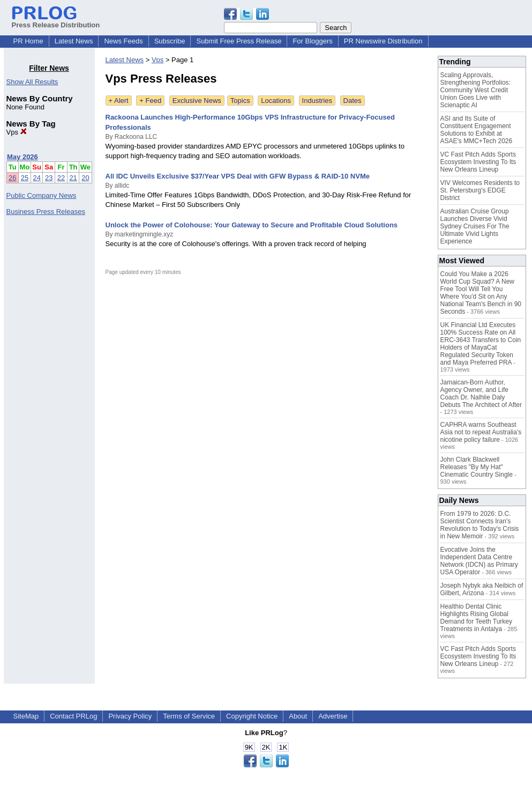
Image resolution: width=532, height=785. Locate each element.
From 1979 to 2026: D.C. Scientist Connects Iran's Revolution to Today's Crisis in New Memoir (480, 525)
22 (61, 178)
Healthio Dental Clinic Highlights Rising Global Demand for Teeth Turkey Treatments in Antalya (477, 618)
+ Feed (150, 101)
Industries (317, 101)
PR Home (28, 41)
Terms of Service (189, 716)
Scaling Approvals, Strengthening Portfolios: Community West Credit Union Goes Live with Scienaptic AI (475, 90)
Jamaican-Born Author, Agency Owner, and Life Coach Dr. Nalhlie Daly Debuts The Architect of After (481, 394)
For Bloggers (312, 41)
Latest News (74, 41)
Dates (353, 101)
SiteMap (26, 716)
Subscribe (170, 41)
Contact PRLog (73, 716)
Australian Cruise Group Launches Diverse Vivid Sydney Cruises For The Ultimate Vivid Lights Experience (475, 226)
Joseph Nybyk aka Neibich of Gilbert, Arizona (482, 589)
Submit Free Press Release (239, 41)
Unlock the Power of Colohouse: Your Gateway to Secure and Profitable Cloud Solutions (252, 225)
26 (12, 178)
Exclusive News (197, 101)
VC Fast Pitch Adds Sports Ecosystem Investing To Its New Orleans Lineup (478, 162)
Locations (276, 101)
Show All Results (32, 82)
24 (36, 178)
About (298, 716)
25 (25, 178)
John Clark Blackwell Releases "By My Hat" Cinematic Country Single (477, 467)
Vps (17, 132)
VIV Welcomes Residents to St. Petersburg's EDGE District (480, 190)
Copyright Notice (252, 716)
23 (49, 178)
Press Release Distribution (56, 21)
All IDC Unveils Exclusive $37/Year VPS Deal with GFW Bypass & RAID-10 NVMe (238, 176)
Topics (240, 101)
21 (73, 178)
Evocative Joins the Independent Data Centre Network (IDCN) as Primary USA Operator (479, 561)
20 (85, 178)
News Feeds (123, 41)
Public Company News (42, 195)
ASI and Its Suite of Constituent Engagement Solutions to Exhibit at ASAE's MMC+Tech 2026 (477, 130)
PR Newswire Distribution (383, 41)
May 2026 (23, 157)
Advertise (333, 716)
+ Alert (119, 101)
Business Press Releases (46, 212)
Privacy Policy (130, 716)
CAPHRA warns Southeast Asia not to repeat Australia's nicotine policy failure (481, 432)
